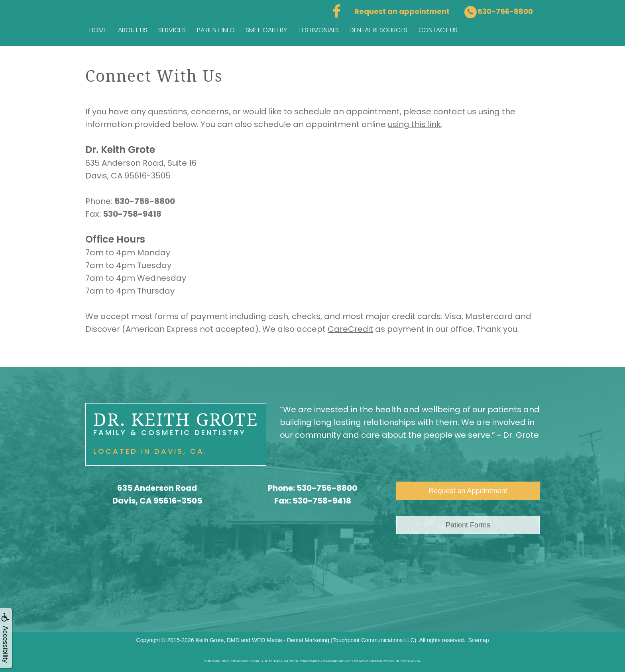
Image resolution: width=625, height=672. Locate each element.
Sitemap (479, 640)
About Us (133, 30)
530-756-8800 (327, 488)
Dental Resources (378, 30)
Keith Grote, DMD (217, 640)
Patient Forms (468, 525)
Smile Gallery (266, 30)
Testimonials (318, 30)
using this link (414, 124)
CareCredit (350, 329)
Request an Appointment (468, 491)
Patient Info (216, 30)
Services (172, 30)
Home (98, 30)
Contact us (438, 30)
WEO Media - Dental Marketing (291, 640)
